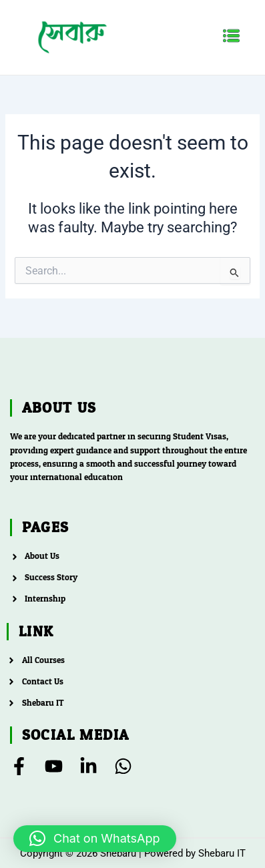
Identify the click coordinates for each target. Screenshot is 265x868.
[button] (232, 37)
